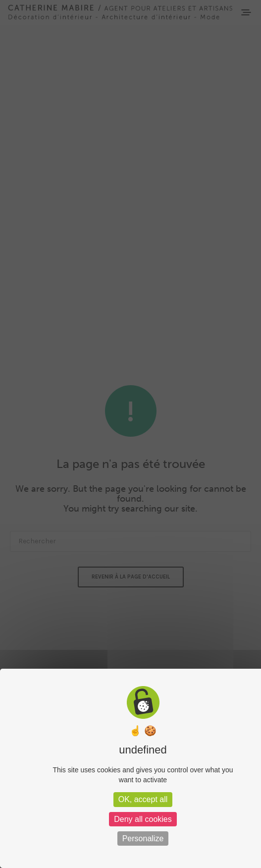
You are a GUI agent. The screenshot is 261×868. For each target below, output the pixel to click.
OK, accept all (143, 799)
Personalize (143, 839)
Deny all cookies (143, 819)
